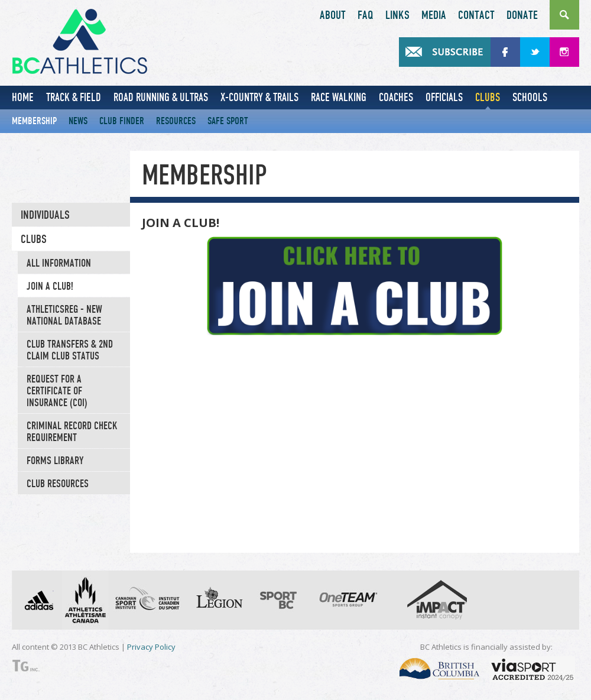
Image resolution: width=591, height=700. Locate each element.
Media (434, 15)
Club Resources (58, 484)
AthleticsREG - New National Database (64, 315)
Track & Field (74, 97)
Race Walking (339, 97)
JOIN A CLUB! (50, 286)
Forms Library (55, 461)
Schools (530, 97)
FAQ (366, 15)
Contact (476, 15)
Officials (444, 97)
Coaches (396, 97)
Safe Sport (228, 121)
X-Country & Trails (259, 97)
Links (397, 15)
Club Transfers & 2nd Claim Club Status (70, 350)
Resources (176, 121)
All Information (59, 263)
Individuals (45, 215)
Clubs (488, 97)
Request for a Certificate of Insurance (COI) (57, 391)
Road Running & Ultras (161, 97)
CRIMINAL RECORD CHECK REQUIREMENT (72, 432)
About (333, 15)
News (78, 121)
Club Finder (122, 121)
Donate (522, 15)
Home (23, 97)
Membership (34, 121)
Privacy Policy (151, 647)
